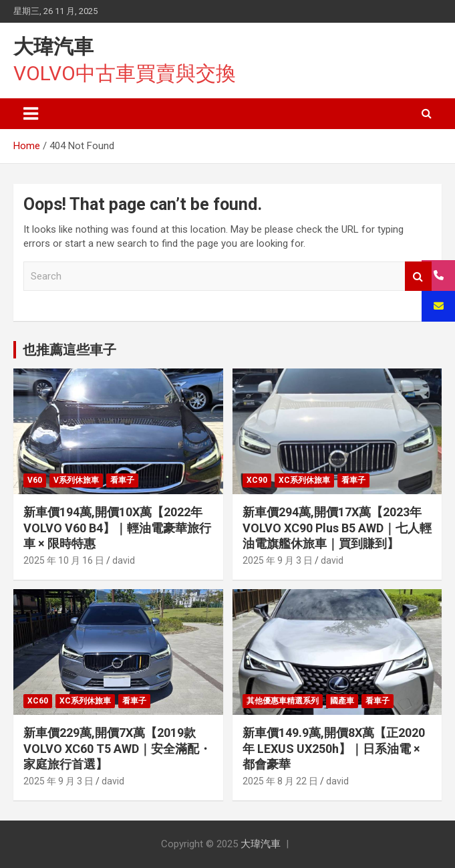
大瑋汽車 (53, 46)
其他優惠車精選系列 (283, 701)
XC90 (257, 480)
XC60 (38, 701)
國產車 (342, 701)
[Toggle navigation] (31, 114)
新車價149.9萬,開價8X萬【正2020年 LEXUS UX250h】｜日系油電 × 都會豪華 (334, 748)
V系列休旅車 (76, 480)
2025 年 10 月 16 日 (64, 560)
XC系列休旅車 (304, 480)
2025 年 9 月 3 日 (278, 560)
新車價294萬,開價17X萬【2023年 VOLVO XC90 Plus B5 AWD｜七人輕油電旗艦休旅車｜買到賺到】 (337, 528)
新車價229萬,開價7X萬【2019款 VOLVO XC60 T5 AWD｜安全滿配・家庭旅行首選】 (117, 748)
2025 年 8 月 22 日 (280, 781)
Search (418, 277)
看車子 (122, 480)
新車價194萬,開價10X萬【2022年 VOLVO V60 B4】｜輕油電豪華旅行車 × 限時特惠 (117, 528)
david (124, 560)
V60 (35, 480)
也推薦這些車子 (69, 350)
